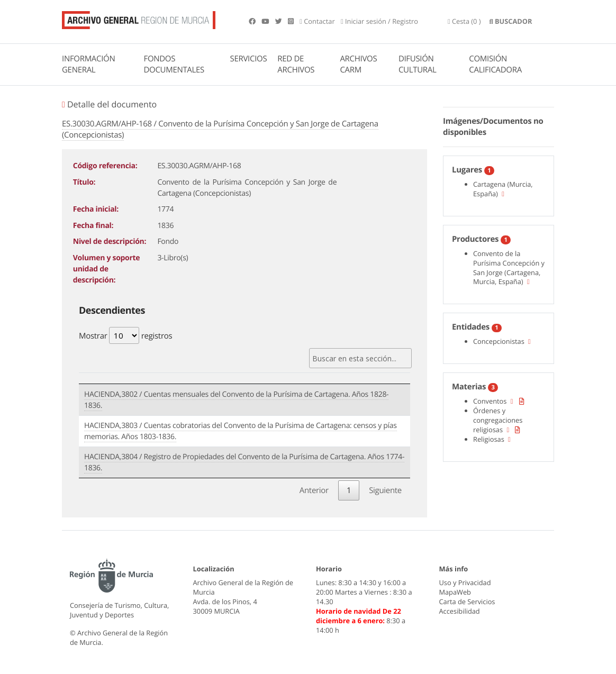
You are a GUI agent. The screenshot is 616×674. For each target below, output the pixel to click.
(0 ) (464, 21)
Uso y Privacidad (465, 582)
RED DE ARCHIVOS (296, 64)
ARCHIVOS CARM (358, 64)
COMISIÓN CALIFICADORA (495, 64)
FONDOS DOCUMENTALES (174, 64)
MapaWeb (455, 592)
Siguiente (385, 490)
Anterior (314, 490)
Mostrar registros (125, 335)
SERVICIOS (249, 59)
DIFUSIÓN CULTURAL (418, 64)
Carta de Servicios (467, 602)
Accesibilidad (460, 611)
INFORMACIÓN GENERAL (88, 64)
